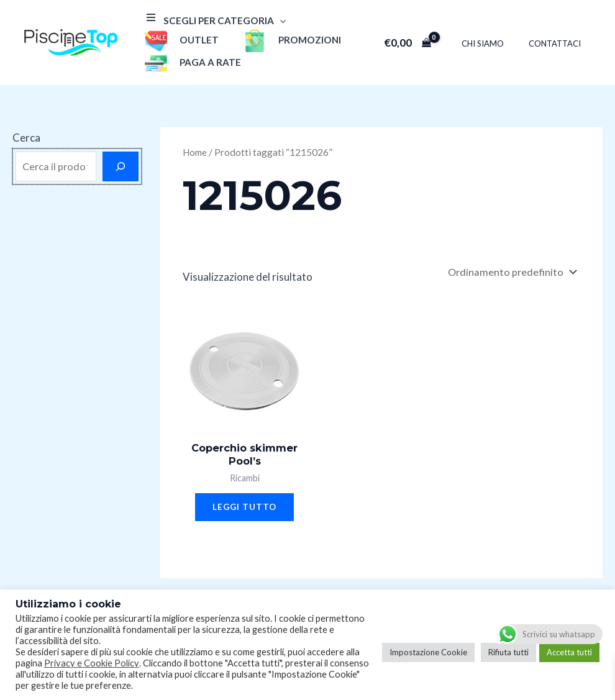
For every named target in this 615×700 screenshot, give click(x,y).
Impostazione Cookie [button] (428, 652)
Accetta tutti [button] (569, 652)
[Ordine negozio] (510, 273)
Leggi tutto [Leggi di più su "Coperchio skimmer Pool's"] (245, 511)
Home (196, 152)
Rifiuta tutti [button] (508, 652)
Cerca (26, 138)
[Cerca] (121, 166)
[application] (277, 20)
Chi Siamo (496, 43)
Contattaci (559, 43)
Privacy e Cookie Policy (92, 663)
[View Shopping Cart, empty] (425, 43)
